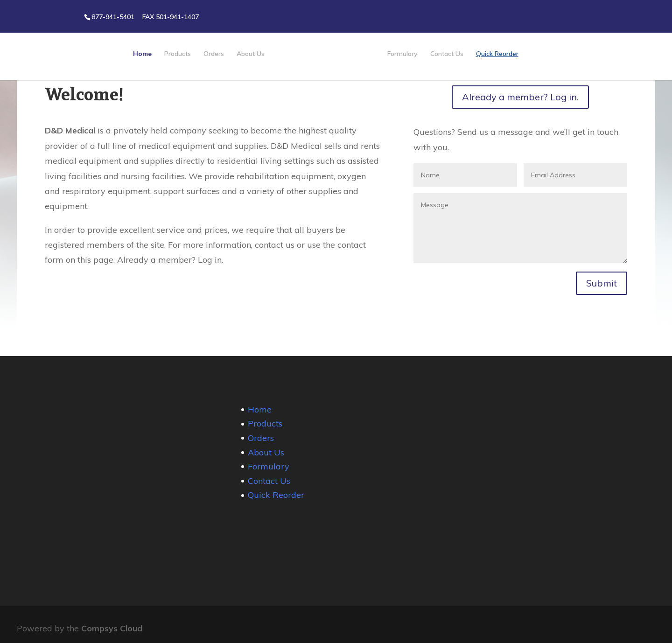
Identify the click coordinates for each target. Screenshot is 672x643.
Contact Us (447, 54)
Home (142, 54)
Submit (602, 283)
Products (178, 54)
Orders (214, 54)
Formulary (402, 54)
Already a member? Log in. (520, 97)
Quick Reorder (497, 54)
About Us (251, 54)
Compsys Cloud (112, 628)
